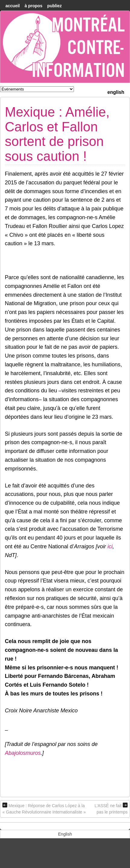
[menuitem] (116, 92)
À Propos (33, 6)
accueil (13, 6)
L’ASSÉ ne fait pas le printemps (111, 809)
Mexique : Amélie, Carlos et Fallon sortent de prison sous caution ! (57, 134)
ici (110, 546)
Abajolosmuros (23, 753)
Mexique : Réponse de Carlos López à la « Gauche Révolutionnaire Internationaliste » (44, 809)
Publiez (55, 6)
